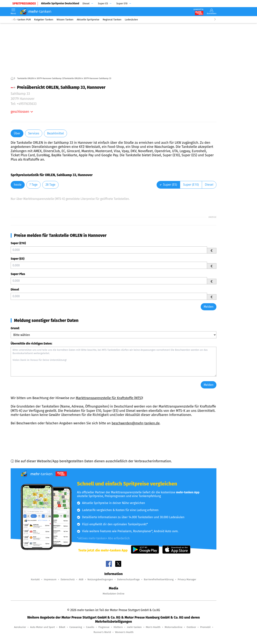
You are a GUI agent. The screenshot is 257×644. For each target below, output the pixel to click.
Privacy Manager (187, 579)
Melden (209, 307)
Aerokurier (20, 627)
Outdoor (191, 627)
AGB (81, 579)
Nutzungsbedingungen (100, 579)
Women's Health (124, 632)
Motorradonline (173, 627)
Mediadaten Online (114, 594)
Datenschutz (68, 579)
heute (18, 185)
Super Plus (18, 274)
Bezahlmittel (55, 133)
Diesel (15, 289)
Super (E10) (18, 243)
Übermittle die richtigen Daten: (31, 343)
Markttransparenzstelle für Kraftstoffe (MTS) (109, 398)
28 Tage (50, 185)
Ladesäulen (131, 20)
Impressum (50, 579)
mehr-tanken (134, 627)
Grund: (15, 328)
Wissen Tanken (65, 20)
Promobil (205, 627)
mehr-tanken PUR (21, 20)
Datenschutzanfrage (128, 579)
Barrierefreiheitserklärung (159, 579)
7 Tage (33, 185)
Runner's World (102, 632)
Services (34, 133)
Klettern (118, 627)
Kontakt (35, 579)
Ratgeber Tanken (44, 20)
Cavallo (90, 627)
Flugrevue (104, 627)
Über (17, 133)
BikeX (62, 627)
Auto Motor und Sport (42, 627)
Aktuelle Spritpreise (88, 20)
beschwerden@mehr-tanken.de (136, 423)
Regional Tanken (112, 20)
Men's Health (153, 627)
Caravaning (76, 627)
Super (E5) (17, 259)
